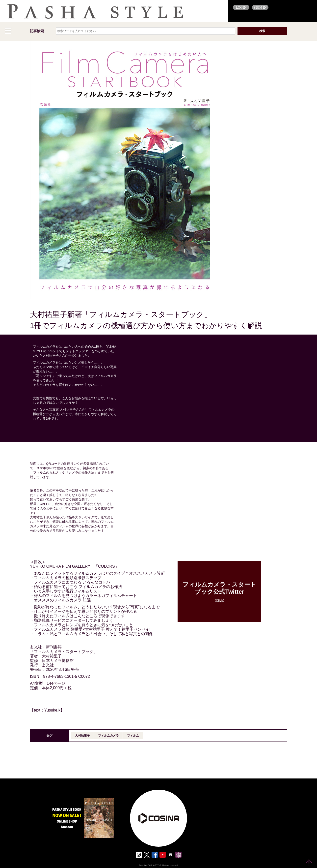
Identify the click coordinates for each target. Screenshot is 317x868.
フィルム (133, 736)
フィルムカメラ (108, 736)
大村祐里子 (82, 736)
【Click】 (219, 592)
